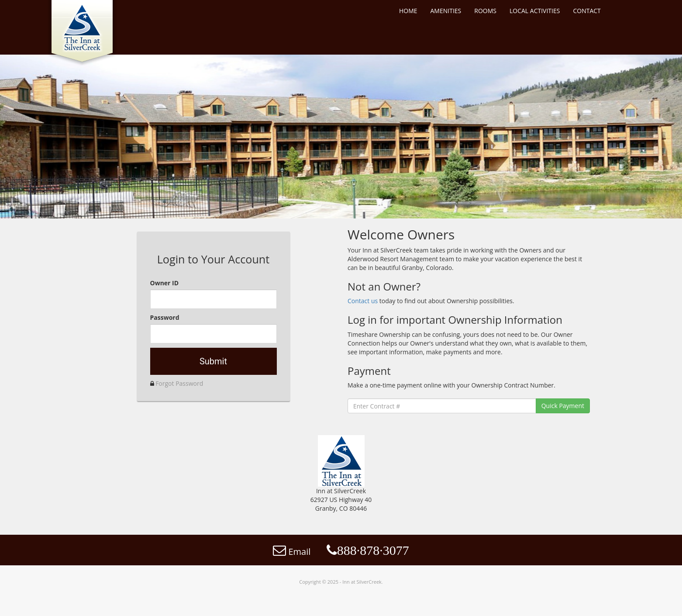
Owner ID (165, 283)
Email (292, 552)
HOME (408, 11)
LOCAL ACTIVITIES (535, 11)
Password (165, 317)
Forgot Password (179, 383)
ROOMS (485, 11)
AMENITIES (446, 11)
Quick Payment (563, 406)
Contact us (363, 301)
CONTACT (587, 11)
